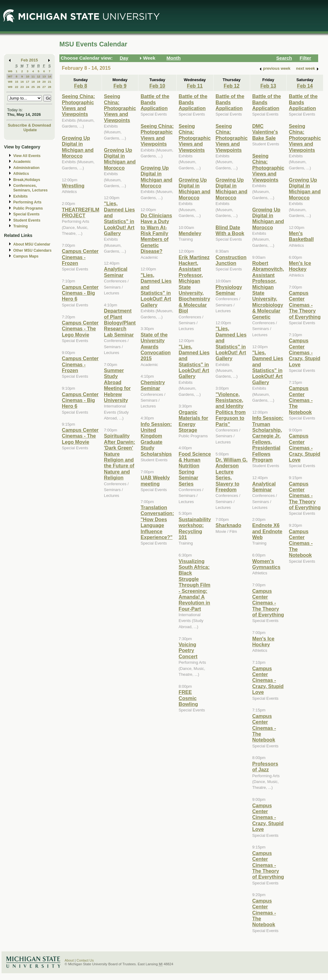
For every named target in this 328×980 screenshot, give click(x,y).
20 (44, 82)
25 (33, 87)
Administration (26, 168)
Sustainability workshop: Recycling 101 (195, 528)
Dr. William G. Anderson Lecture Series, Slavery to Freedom (232, 475)
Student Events (27, 220)
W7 (10, 76)
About (69, 960)
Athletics (21, 174)
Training (20, 226)
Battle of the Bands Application (155, 102)
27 (44, 87)
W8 (10, 82)
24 (28, 87)
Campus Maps (26, 256)
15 (16, 82)
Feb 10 (157, 86)
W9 (10, 87)
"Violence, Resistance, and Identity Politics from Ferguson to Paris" (231, 409)
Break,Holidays (27, 180)
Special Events (26, 214)
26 (39, 87)
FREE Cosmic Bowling (188, 698)
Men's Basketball (301, 236)
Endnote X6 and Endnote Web (267, 531)
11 (33, 76)
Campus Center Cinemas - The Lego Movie (80, 329)
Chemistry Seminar (153, 385)
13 (44, 76)
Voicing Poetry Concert (188, 650)
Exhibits (20, 196)
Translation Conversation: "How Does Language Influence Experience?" (157, 522)
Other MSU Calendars (32, 250)
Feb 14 (305, 86)
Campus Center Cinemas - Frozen (80, 257)
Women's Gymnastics (266, 564)
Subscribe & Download (29, 125)
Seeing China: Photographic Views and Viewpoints (78, 105)
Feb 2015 (29, 60)
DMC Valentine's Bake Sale (265, 132)
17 (28, 82)
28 (50, 87)
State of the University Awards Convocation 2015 (156, 347)
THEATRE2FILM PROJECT (81, 213)
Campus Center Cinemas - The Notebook (264, 728)
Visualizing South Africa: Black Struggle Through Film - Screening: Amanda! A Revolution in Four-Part (195, 585)
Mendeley (190, 233)
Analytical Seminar (116, 272)
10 (28, 76)
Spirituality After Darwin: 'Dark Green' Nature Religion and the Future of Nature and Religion (120, 457)
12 (39, 76)
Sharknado (229, 525)
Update (30, 130)
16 (22, 82)
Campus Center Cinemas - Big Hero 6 (80, 293)
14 (50, 76)
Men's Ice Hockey (263, 642)
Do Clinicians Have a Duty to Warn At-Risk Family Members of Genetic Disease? (156, 233)
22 (16, 87)
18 (33, 82)
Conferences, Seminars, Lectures (30, 188)
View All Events (27, 156)
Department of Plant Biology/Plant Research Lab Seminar (120, 323)
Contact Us (85, 960)
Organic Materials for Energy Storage (194, 421)
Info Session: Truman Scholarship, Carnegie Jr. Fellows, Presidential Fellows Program (268, 439)
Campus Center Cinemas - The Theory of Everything (268, 603)
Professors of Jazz (265, 767)
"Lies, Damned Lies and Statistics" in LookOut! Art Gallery (120, 218)
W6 (10, 71)
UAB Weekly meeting (155, 480)
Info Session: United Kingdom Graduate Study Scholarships (156, 439)
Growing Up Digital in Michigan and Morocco (78, 147)
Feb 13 (268, 86)
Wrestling (73, 186)
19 (39, 82)
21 (50, 82)
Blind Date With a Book (230, 230)
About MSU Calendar (32, 244)
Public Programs (28, 208)
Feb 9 (120, 86)
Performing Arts (27, 202)
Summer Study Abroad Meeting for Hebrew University (117, 385)
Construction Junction (231, 260)
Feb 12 (232, 86)
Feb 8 (81, 86)
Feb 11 (195, 86)
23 (22, 87)
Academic (22, 162)
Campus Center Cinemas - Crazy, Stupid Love (268, 680)
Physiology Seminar (229, 290)
